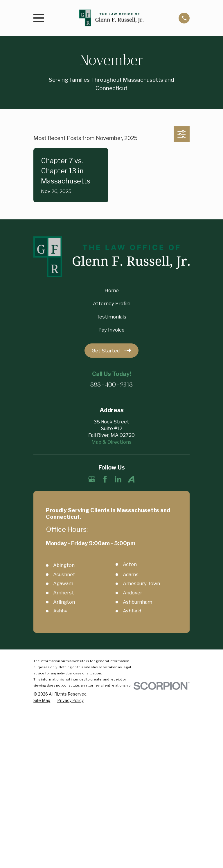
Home (112, 290)
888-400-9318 (111, 385)
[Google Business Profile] (92, 479)
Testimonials (111, 317)
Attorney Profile (112, 303)
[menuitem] (42, 701)
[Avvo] (131, 479)
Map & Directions (111, 442)
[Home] (111, 18)
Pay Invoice (111, 330)
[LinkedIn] (118, 479)
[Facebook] (105, 479)
